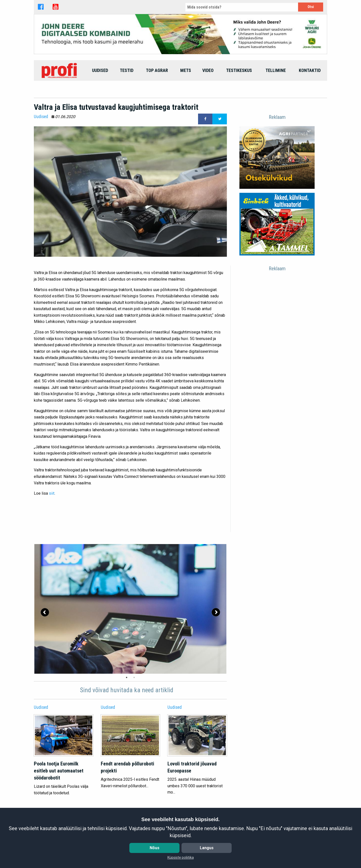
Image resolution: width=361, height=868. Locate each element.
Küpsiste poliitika (181, 857)
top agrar (157, 70)
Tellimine (276, 70)
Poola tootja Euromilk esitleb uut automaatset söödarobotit (59, 771)
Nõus (155, 848)
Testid (127, 70)
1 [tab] (127, 677)
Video (208, 70)
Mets (186, 70)
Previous (45, 612)
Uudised (100, 70)
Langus (207, 848)
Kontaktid (310, 70)
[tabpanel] (130, 609)
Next (216, 612)
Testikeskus (239, 70)
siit (52, 493)
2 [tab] (134, 677)
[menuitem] (60, 70)
